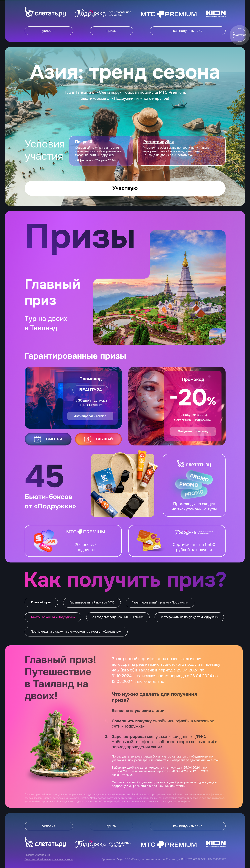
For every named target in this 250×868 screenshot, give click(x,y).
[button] (240, 35)
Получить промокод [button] (193, 431)
